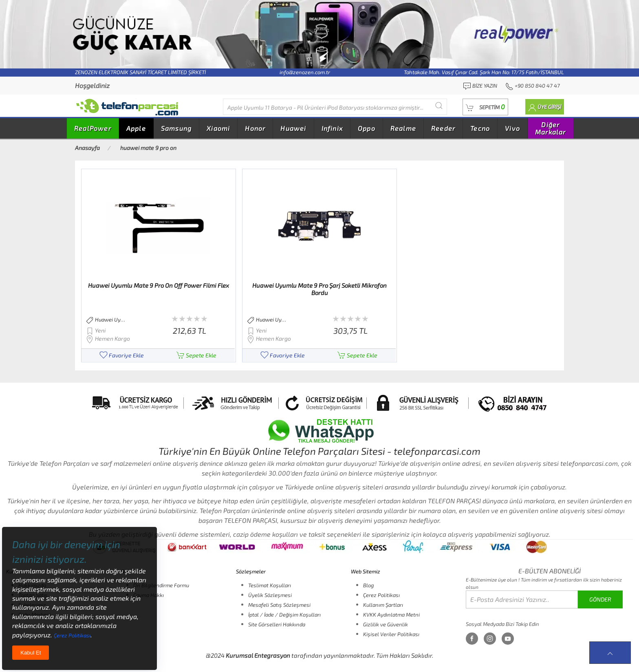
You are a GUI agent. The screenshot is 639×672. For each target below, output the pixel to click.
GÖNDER (600, 599)
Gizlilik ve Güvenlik (386, 624)
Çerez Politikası (381, 595)
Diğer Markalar (551, 128)
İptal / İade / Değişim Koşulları (284, 615)
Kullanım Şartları (383, 605)
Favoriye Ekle (122, 355)
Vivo (512, 128)
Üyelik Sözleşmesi (270, 595)
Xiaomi (218, 128)
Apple (136, 128)
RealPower (93, 128)
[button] (485, 107)
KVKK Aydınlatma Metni (391, 615)
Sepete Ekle (196, 355)
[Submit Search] (439, 106)
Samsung (176, 128)
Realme (403, 128)
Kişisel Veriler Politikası (391, 634)
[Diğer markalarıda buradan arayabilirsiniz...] (335, 107)
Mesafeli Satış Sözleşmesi (279, 605)
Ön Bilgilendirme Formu (161, 585)
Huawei (293, 128)
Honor (255, 128)
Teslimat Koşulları (270, 585)
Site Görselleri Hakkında (277, 624)
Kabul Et (31, 653)
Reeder (443, 128)
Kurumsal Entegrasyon (258, 655)
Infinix (332, 128)
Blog (368, 585)
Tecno (480, 128)
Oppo (367, 128)
